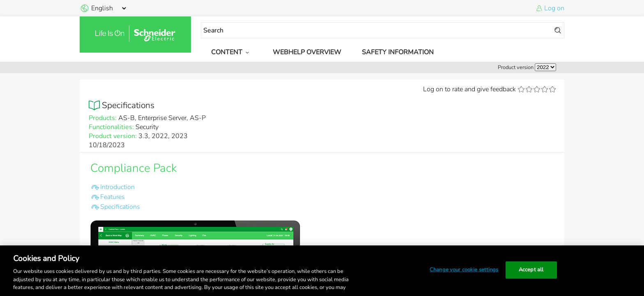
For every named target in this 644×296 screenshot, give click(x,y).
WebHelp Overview (307, 52)
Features (113, 197)
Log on (554, 8)
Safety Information (398, 52)
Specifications (120, 207)
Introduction (117, 187)
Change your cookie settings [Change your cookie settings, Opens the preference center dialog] (464, 270)
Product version (516, 67)
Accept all (531, 270)
